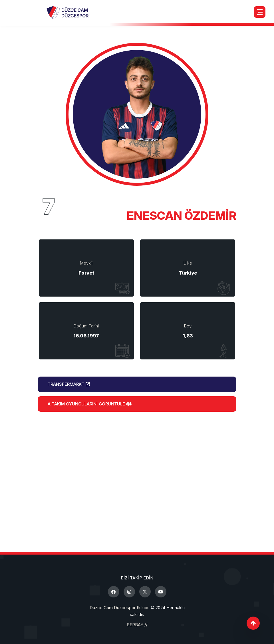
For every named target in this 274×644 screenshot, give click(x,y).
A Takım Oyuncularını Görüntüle (90, 404)
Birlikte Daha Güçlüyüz (137, 465)
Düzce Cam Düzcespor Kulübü (120, 608)
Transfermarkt (69, 384)
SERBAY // (137, 625)
